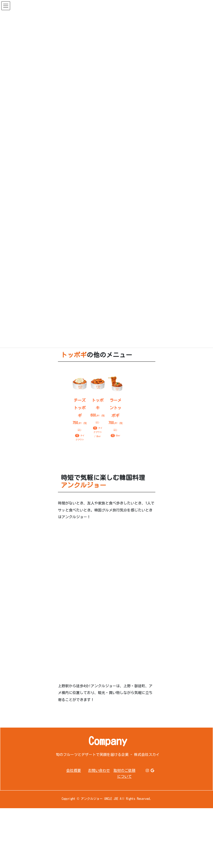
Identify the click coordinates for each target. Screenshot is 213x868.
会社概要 (74, 770)
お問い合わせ (99, 770)
